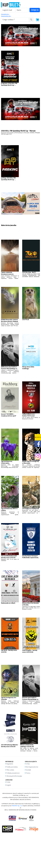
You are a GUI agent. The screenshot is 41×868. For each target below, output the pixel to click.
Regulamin (10, 764)
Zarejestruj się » (5, 14)
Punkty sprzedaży (12, 767)
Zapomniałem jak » (6, 16)
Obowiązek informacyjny (14, 776)
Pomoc (28, 773)
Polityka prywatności (13, 773)
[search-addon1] (15, 20)
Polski (8, 782)
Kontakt (28, 770)
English (9, 785)
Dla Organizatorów (32, 767)
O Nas (28, 764)
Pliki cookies (10, 770)
